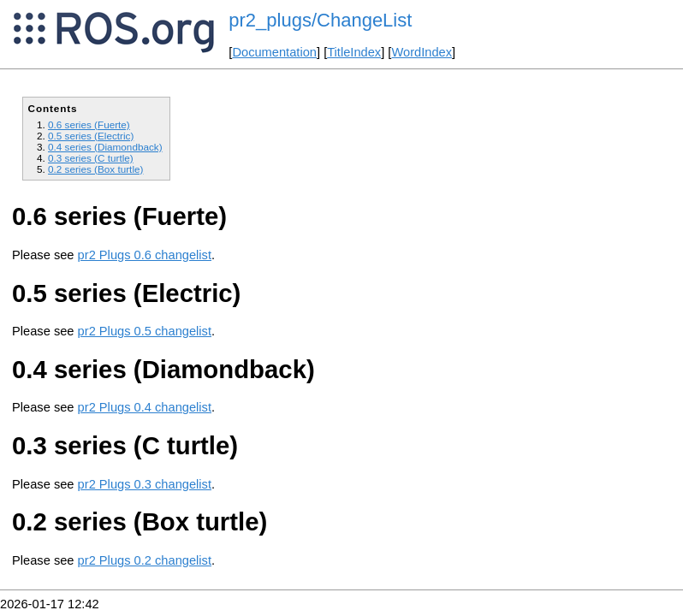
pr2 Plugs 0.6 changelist (145, 255)
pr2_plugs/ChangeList (320, 20)
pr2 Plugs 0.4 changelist (145, 407)
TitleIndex (354, 52)
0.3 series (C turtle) (91, 158)
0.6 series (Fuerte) (89, 124)
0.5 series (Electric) (91, 136)
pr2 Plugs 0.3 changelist (145, 484)
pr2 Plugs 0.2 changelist (145, 560)
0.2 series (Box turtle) (95, 169)
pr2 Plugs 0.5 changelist (145, 331)
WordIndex (422, 52)
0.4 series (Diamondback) (105, 147)
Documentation (274, 52)
